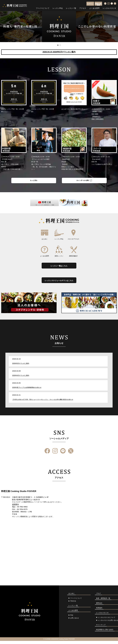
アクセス (83, 8)
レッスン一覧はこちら (59, 267)
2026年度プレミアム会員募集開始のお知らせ (27, 391)
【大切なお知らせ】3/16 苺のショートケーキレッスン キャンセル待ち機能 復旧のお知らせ (43, 403)
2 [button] (60, 45)
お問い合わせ (75, 621)
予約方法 (73, 604)
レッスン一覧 (71, 8)
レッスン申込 (58, 8)
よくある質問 (94, 8)
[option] (59, 27)
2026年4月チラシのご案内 (21, 379)
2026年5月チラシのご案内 (21, 367)
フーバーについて (43, 8)
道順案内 (15, 508)
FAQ (72, 618)
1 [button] (58, 45)
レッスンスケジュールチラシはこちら (59, 283)
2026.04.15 (59, 52)
